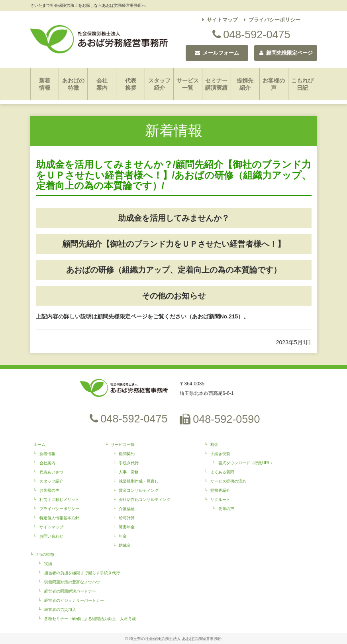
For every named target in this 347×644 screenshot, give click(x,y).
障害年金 (127, 527)
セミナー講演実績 (216, 84)
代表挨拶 (131, 84)
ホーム (39, 445)
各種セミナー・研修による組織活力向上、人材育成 (90, 619)
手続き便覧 (220, 454)
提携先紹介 (245, 84)
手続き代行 (129, 463)
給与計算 (127, 518)
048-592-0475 (251, 35)
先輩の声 (226, 509)
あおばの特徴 (73, 84)
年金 (123, 536)
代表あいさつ (51, 472)
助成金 (125, 545)
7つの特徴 (45, 555)
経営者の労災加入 (60, 610)
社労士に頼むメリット (59, 500)
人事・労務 (129, 472)
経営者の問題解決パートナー (70, 591)
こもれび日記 (302, 84)
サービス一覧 (188, 84)
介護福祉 (127, 509)
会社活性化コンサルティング (145, 500)
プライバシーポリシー (272, 20)
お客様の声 (274, 84)
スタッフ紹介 (159, 84)
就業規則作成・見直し (139, 481)
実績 (48, 564)
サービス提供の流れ (228, 481)
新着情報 (45, 84)
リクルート (220, 500)
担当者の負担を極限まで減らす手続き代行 (82, 573)
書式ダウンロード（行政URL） (246, 463)
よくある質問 (222, 472)
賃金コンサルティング (139, 490)
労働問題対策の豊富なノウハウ (72, 582)
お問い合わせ (51, 536)
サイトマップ (220, 20)
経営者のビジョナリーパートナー (74, 600)
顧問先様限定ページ (286, 53)
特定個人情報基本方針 (59, 518)
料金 (214, 445)
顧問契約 (127, 454)
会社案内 (102, 84)
